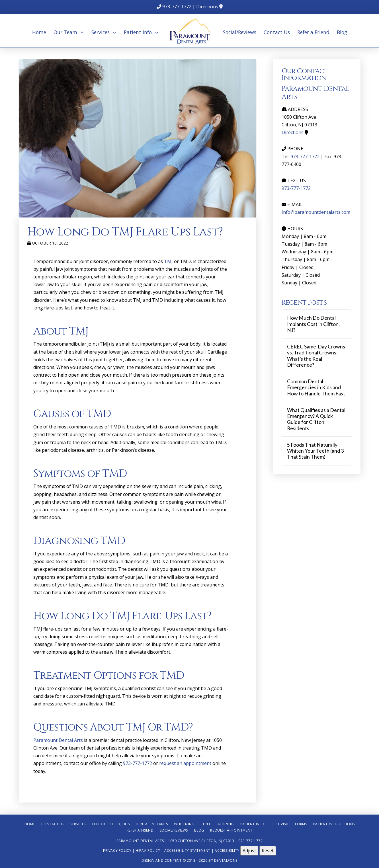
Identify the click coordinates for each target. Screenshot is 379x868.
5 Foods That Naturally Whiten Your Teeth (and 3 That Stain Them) (315, 451)
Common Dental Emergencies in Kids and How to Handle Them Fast (316, 387)
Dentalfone (226, 860)
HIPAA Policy (148, 850)
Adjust (249, 851)
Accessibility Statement (187, 850)
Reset (268, 851)
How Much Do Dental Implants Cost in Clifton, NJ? (313, 324)
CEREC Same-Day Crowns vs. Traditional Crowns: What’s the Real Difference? (316, 356)
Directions (207, 7)
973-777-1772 (177, 7)
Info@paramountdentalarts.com (316, 212)
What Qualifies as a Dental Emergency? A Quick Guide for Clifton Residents (316, 419)
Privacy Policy (117, 850)
